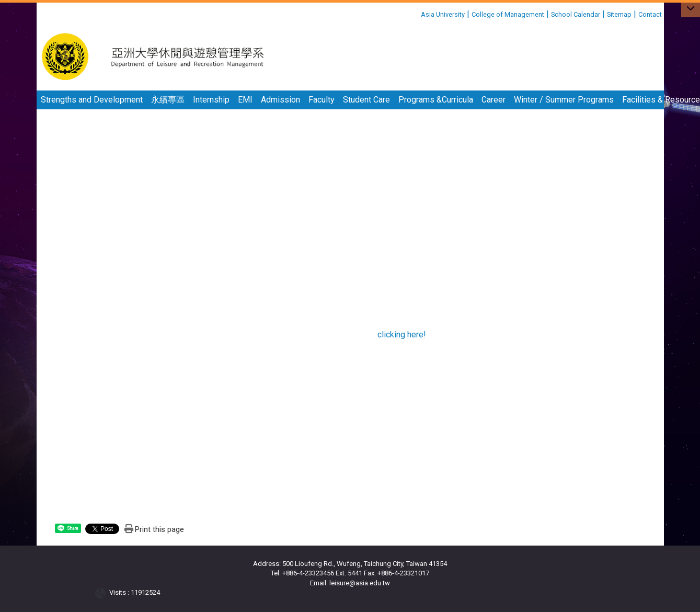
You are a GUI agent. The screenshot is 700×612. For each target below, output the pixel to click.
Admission (280, 100)
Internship (211, 100)
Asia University (443, 14)
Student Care (366, 100)
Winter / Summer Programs (564, 100)
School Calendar (576, 14)
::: (417, 13)
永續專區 (168, 100)
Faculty (322, 100)
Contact (650, 14)
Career (494, 100)
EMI (245, 100)
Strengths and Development (92, 100)
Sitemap (619, 14)
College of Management (508, 14)
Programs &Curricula (436, 100)
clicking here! (402, 335)
